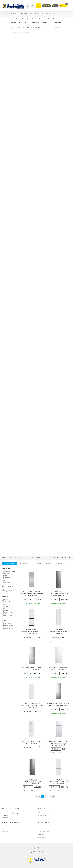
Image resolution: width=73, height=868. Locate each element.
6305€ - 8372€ (7, 629)
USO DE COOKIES (42, 838)
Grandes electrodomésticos (21, 14)
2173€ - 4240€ (7, 625)
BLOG (4, 829)
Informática (57, 23)
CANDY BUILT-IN (8, 612)
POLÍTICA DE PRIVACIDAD (44, 832)
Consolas (47, 28)
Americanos (7, 579)
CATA (5, 614)
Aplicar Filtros (10, 564)
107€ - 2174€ (7, 623)
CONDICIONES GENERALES (44, 829)
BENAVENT (6, 607)
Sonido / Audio (16, 23)
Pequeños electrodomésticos (22, 18)
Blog (55, 6)
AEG (4, 599)
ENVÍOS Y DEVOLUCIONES (44, 826)
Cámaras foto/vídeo (32, 23)
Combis (5, 581)
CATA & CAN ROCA (8, 616)
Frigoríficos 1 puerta (9, 572)
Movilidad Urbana (17, 28)
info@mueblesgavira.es (9, 818)
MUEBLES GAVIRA (7, 826)
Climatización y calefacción (45, 14)
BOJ (4, 609)
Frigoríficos (36, 558)
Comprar (28, 599)
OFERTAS (40, 813)
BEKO (5, 605)
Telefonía (46, 23)
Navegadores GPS (33, 28)
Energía (28, 32)
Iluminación (58, 28)
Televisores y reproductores (46, 18)
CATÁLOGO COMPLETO (43, 815)
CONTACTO (5, 832)
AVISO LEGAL (41, 835)
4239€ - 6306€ (7, 627)
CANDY (5, 610)
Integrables (6, 583)
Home (4, 558)
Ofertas (47, 6)
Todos (6, 14)
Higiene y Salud (16, 32)
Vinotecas (6, 577)
